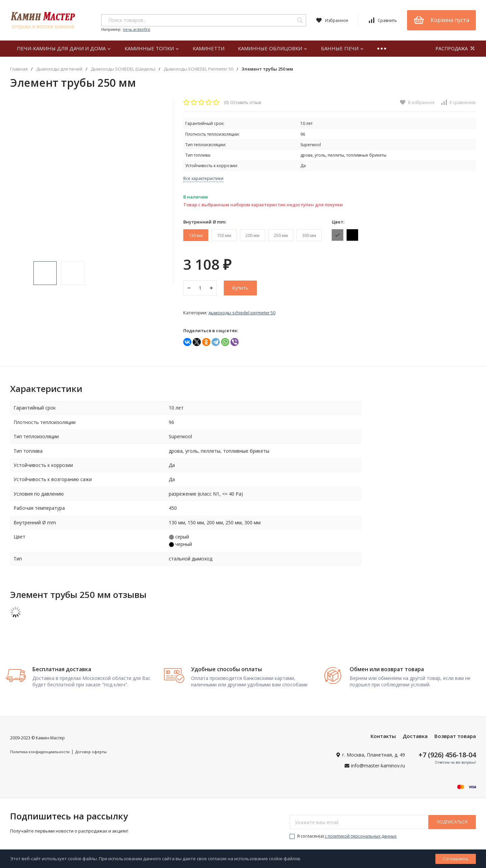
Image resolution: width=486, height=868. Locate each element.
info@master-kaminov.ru (378, 762)
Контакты (383, 733)
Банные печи (342, 48)
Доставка (415, 733)
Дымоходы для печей (59, 69)
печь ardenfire (137, 29)
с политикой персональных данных (361, 833)
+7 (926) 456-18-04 (447, 752)
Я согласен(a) (343, 833)
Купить (240, 288)
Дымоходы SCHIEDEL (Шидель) (123, 69)
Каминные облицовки (273, 48)
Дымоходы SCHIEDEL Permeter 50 (198, 69)
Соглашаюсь (456, 859)
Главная (19, 69)
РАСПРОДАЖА (456, 48)
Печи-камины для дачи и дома (64, 48)
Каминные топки (152, 48)
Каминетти (209, 48)
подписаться (452, 819)
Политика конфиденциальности (40, 749)
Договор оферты (91, 749)
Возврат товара (455, 733)
